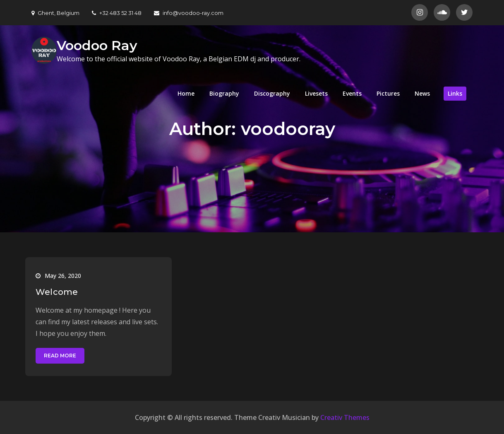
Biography (224, 93)
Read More (60, 356)
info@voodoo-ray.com (189, 13)
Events (352, 93)
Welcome (57, 292)
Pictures (388, 93)
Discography (272, 93)
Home (186, 93)
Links (455, 93)
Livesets (316, 93)
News (422, 93)
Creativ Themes (345, 417)
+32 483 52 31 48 (117, 13)
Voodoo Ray (97, 45)
